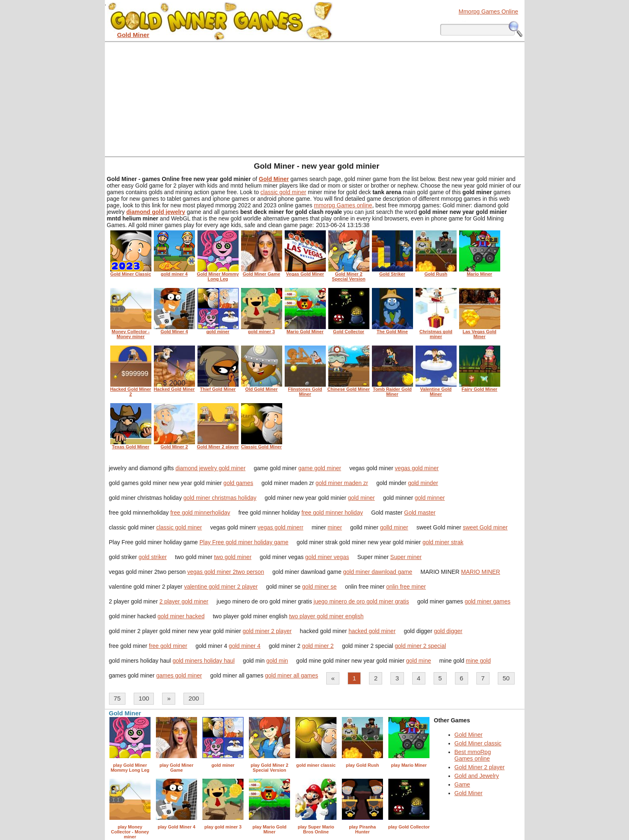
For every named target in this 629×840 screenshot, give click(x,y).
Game (462, 784)
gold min (277, 661)
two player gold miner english (326, 616)
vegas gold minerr (280, 527)
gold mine (419, 661)
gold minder (423, 483)
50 (506, 678)
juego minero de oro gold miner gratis (361, 601)
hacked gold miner (372, 631)
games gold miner (179, 675)
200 (194, 698)
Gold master (420, 513)
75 (117, 698)
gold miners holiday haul (203, 661)
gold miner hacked (181, 616)
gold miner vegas (327, 557)
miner (335, 527)
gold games (238, 483)
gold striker (153, 557)
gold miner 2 (318, 646)
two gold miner (233, 557)
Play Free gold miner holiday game (244, 542)
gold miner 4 (245, 646)
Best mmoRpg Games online (473, 755)
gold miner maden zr (342, 483)
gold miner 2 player (267, 631)
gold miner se (319, 587)
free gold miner (168, 646)
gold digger (448, 631)
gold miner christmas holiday (220, 498)
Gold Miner (469, 735)
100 (144, 698)
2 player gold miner (184, 601)
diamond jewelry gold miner (210, 468)
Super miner (406, 557)
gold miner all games (291, 675)
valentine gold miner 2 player (221, 587)
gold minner (430, 498)
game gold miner (320, 468)
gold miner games (487, 601)
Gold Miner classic (478, 743)
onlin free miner (406, 587)
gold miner (361, 498)
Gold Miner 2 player (480, 767)
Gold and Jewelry (477, 776)
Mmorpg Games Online (489, 12)
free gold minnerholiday (200, 513)
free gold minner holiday (332, 513)
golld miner (394, 527)
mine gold (478, 661)
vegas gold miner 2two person (226, 572)
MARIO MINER (481, 572)
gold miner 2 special (421, 646)
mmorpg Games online (343, 205)
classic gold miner (283, 192)
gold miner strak (443, 542)
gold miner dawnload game (378, 572)
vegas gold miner (417, 468)
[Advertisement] (315, 99)
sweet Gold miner (485, 527)
